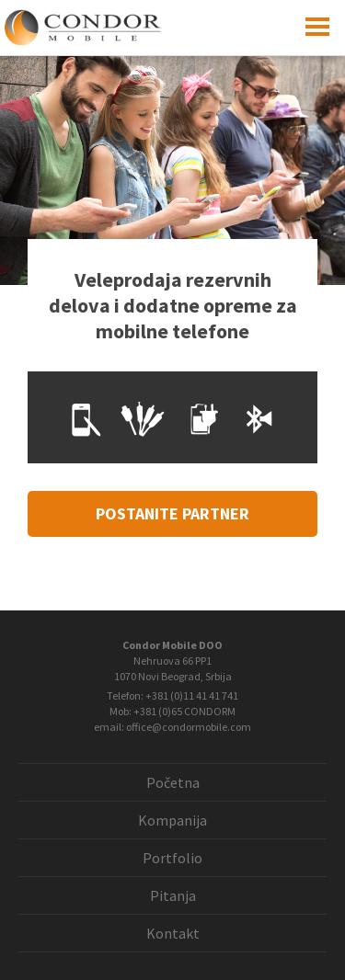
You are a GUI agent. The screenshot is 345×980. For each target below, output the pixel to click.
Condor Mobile (112, 28)
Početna (173, 782)
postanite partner (172, 513)
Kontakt (173, 933)
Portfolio (172, 858)
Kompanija (172, 820)
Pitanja (173, 895)
